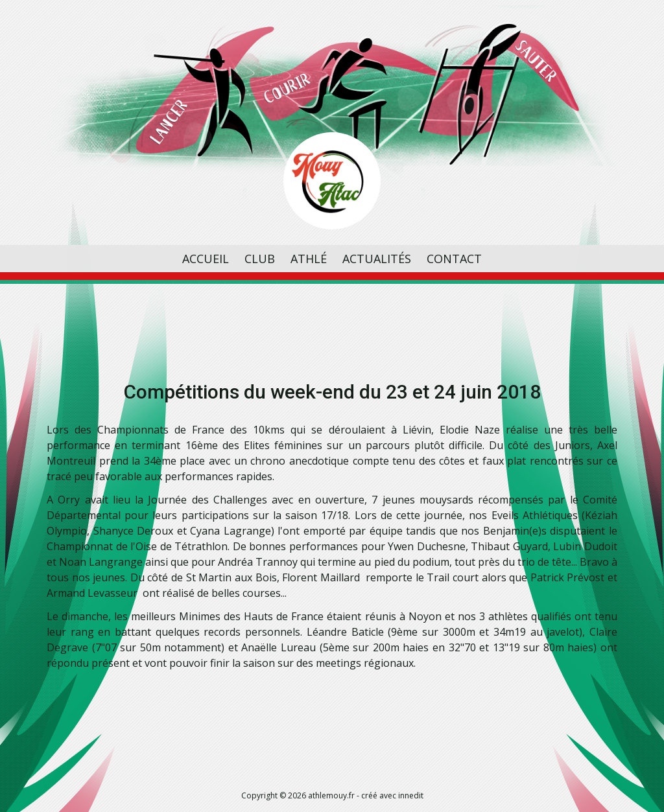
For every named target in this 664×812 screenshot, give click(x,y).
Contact (454, 259)
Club (260, 259)
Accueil (206, 259)
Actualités (377, 259)
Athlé (309, 259)
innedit (411, 795)
